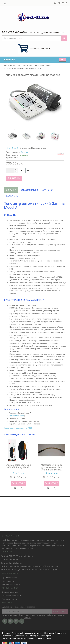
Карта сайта (8, 580)
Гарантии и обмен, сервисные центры (27, 633)
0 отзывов (24, 148)
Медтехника (13, 66)
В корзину (14, 178)
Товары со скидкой (11, 583)
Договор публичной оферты (41, 636)
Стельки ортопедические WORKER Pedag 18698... (19, 466)
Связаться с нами (44, 638)
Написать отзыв (39, 148)
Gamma (24, 152)
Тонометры (24, 66)
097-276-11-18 (11, 559)
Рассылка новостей (11, 595)
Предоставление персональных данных (19, 638)
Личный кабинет (10, 591)
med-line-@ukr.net (13, 562)
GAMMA (49, 66)
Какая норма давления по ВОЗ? (18, 428)
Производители (10, 577)
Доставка (6, 633)
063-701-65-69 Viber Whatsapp (19, 555)
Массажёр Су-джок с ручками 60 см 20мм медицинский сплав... (52, 467)
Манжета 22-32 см (17, 416)
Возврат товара (10, 598)
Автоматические (37, 66)
